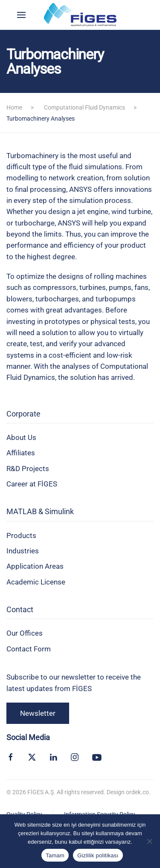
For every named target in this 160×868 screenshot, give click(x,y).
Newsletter (38, 713)
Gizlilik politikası (98, 855)
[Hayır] (149, 841)
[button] (21, 15)
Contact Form (29, 649)
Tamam (55, 855)
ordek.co (137, 792)
